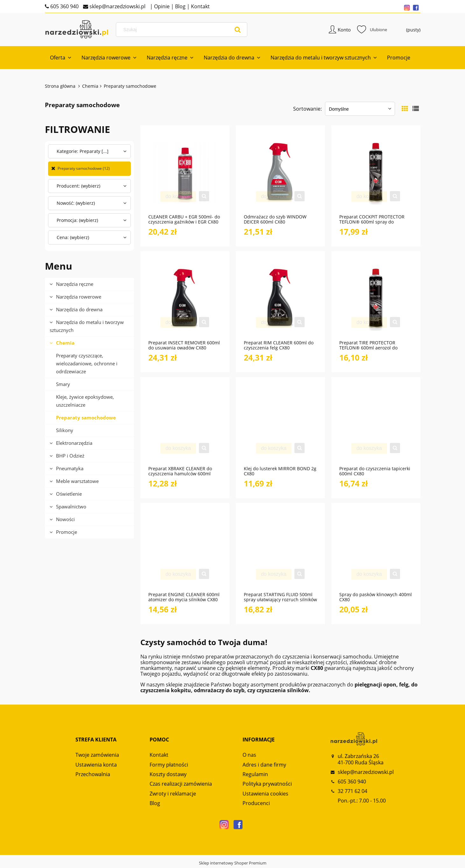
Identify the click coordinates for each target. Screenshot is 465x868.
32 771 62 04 (352, 792)
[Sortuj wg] (360, 110)
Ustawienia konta (96, 765)
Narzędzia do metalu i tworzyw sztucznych (87, 327)
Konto (344, 30)
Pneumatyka (70, 469)
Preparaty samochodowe (86, 418)
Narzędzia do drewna (79, 310)
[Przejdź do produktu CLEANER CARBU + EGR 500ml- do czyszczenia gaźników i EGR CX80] (185, 174)
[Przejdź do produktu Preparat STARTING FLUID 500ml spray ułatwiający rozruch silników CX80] (280, 552)
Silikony (65, 431)
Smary (63, 385)
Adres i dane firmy (264, 765)
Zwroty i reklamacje (173, 794)
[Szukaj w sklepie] (183, 30)
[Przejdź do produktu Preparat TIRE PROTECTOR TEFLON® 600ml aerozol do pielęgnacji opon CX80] (376, 300)
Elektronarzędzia (74, 444)
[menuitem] (61, 59)
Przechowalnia (93, 775)
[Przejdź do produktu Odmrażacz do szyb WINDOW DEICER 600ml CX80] (280, 174)
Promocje (67, 533)
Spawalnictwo (71, 507)
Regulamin (255, 775)
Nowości (65, 520)
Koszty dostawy (168, 775)
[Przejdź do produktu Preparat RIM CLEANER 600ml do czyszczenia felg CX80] (280, 300)
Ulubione (372, 30)
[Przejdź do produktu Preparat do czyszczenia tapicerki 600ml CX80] (376, 426)
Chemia (65, 343)
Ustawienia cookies (265, 794)
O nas (249, 756)
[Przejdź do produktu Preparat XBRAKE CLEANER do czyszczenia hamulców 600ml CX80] (185, 426)
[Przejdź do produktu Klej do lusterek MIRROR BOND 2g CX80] (280, 426)
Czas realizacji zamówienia (181, 785)
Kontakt (200, 6)
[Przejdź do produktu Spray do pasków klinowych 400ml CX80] (376, 552)
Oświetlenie (69, 494)
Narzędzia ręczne (75, 285)
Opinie (161, 6)
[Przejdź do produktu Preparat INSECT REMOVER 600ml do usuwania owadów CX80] (185, 300)
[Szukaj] (238, 30)
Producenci (256, 804)
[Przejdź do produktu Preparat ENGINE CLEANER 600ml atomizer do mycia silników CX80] (185, 552)
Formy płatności (169, 765)
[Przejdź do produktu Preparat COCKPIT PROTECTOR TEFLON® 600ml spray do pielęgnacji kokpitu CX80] (376, 174)
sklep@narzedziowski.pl (117, 6)
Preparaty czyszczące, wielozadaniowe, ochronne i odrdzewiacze (87, 364)
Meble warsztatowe (77, 482)
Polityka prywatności (267, 785)
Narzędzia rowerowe (79, 297)
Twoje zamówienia (97, 756)
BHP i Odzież (70, 456)
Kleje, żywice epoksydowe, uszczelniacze (85, 401)
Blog (180, 6)
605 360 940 (64, 6)
